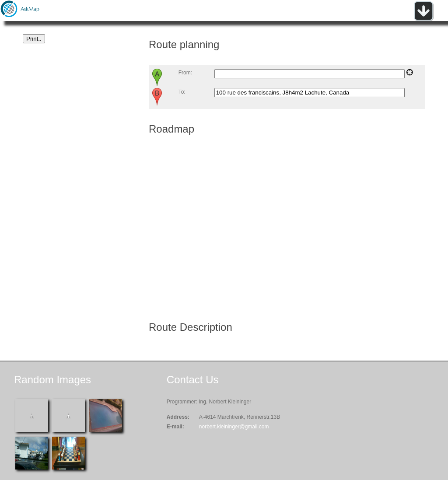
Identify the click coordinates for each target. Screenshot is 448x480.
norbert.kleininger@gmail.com (234, 427)
